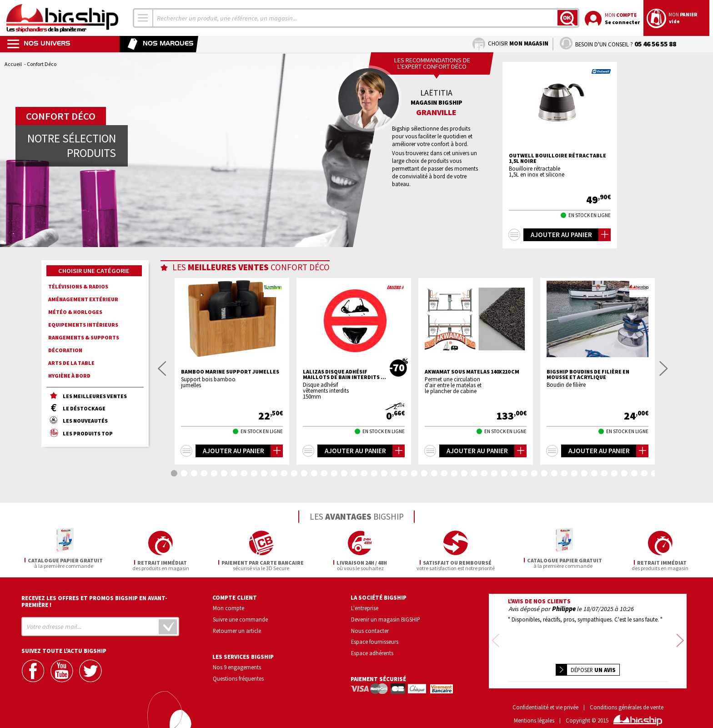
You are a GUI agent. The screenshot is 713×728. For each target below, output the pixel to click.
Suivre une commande (240, 618)
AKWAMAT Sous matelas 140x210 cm (472, 372)
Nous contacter (370, 629)
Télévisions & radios (78, 286)
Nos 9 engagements (237, 666)
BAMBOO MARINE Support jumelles (230, 372)
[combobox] (143, 18)
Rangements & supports (84, 337)
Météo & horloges (75, 312)
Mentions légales (534, 707)
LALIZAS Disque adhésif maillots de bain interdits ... (344, 374)
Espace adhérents (372, 652)
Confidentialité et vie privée (545, 694)
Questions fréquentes (238, 677)
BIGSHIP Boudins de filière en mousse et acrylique (588, 374)
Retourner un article (237, 629)
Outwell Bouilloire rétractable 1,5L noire (557, 158)
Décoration (65, 350)
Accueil (13, 64)
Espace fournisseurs (375, 641)
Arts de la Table (71, 363)
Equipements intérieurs (83, 325)
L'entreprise (365, 607)
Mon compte (228, 607)
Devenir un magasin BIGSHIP (386, 618)
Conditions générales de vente (627, 694)
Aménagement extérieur (83, 299)
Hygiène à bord (69, 376)
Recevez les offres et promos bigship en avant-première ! (94, 600)
